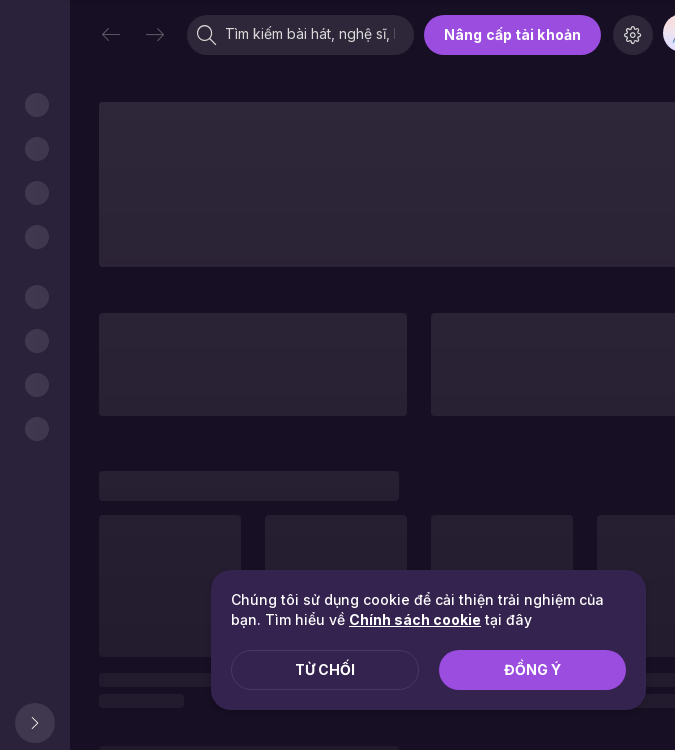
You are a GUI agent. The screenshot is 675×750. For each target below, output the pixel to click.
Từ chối (325, 669)
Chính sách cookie (415, 619)
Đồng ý (532, 669)
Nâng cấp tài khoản (512, 34)
